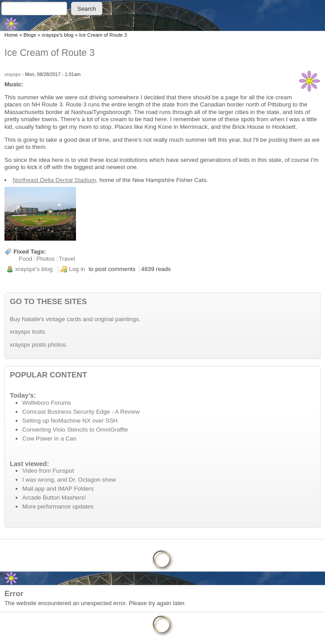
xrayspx (13, 74)
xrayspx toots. (28, 332)
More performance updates (58, 506)
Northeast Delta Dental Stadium (54, 180)
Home (11, 35)
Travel (67, 259)
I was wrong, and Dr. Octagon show (69, 480)
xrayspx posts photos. (38, 345)
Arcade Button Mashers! (54, 498)
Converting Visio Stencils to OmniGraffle (75, 430)
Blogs (30, 35)
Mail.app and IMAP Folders (58, 489)
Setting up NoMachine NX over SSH (70, 421)
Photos (45, 259)
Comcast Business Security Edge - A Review (81, 412)
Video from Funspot (48, 471)
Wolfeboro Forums (47, 403)
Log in (77, 269)
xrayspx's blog (57, 35)
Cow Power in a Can (49, 439)
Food (25, 259)
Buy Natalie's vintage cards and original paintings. (75, 319)
